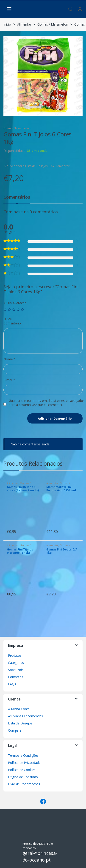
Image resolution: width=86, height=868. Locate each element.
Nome (9, 359)
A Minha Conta (19, 709)
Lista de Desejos (20, 723)
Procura (70, 9)
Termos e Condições (23, 755)
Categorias (16, 663)
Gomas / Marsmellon (53, 24)
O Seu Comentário (12, 321)
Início (7, 24)
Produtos (15, 655)
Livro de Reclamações (24, 784)
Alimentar (24, 24)
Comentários (17, 197)
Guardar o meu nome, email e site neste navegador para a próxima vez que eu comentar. (46, 403)
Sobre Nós (16, 670)
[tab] (17, 199)
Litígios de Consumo (23, 777)
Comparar (63, 166)
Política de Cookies (22, 770)
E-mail (9, 380)
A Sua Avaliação (15, 303)
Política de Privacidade (24, 763)
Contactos (16, 677)
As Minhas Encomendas (25, 716)
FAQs (12, 684)
